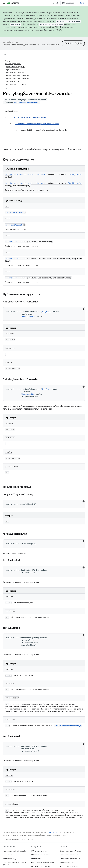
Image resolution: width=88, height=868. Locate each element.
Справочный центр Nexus (70, 859)
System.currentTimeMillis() (68, 726)
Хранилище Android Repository (15, 851)
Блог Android (36, 859)
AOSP (5, 54)
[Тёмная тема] (84, 309)
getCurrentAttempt (14, 212)
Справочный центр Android (70, 851)
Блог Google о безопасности (43, 863)
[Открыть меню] (4, 3)
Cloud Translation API (49, 45)
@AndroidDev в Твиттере (41, 855)
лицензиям (53, 833)
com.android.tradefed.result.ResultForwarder (28, 117)
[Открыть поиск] (53, 3)
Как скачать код (9, 859)
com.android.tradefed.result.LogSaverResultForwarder (37, 124)
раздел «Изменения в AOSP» (49, 30)
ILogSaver (41, 174)
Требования (7, 855)
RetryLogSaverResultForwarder (19, 174)
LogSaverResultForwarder (26, 103)
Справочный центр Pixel (69, 855)
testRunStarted (12, 242)
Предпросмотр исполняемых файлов (14, 864)
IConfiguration (75, 174)
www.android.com (67, 863)
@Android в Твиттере (39, 851)
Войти (82, 3)
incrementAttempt (14, 225)
